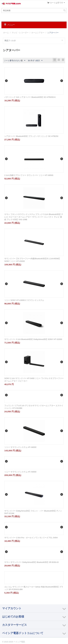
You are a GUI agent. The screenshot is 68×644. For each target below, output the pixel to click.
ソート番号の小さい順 (15, 61)
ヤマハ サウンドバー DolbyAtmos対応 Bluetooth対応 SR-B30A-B (31, 562)
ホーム (6, 33)
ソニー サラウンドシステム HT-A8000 (20, 447)
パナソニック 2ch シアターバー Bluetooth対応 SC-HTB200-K (30, 97)
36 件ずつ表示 (35, 61)
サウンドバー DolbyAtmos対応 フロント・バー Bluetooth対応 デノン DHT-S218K (33, 512)
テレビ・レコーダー (20, 33)
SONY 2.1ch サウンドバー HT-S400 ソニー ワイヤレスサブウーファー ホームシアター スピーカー (34, 380)
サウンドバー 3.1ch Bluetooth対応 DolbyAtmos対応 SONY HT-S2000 (33, 339)
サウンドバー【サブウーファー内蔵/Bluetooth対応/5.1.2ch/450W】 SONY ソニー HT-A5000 (32, 260)
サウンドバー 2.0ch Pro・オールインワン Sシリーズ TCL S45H (31, 538)
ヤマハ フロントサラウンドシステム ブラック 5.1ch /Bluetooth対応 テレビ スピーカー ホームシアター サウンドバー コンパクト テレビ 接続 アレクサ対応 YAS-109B (34, 217)
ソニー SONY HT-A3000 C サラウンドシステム (24, 300)
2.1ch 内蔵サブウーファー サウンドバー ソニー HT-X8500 (29, 175)
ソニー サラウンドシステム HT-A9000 (20, 472)
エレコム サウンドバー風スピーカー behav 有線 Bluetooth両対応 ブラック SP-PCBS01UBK (34, 588)
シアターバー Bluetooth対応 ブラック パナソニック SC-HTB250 (31, 136)
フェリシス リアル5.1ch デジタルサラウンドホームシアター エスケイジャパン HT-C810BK (34, 407)
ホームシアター (38, 33)
